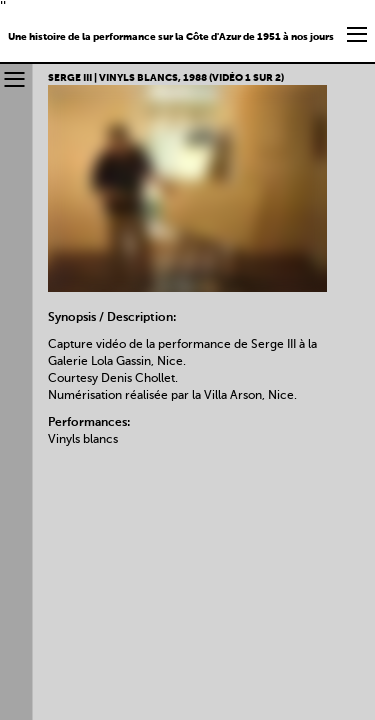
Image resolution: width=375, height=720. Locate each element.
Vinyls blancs (83, 440)
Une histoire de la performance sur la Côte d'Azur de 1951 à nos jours (171, 37)
